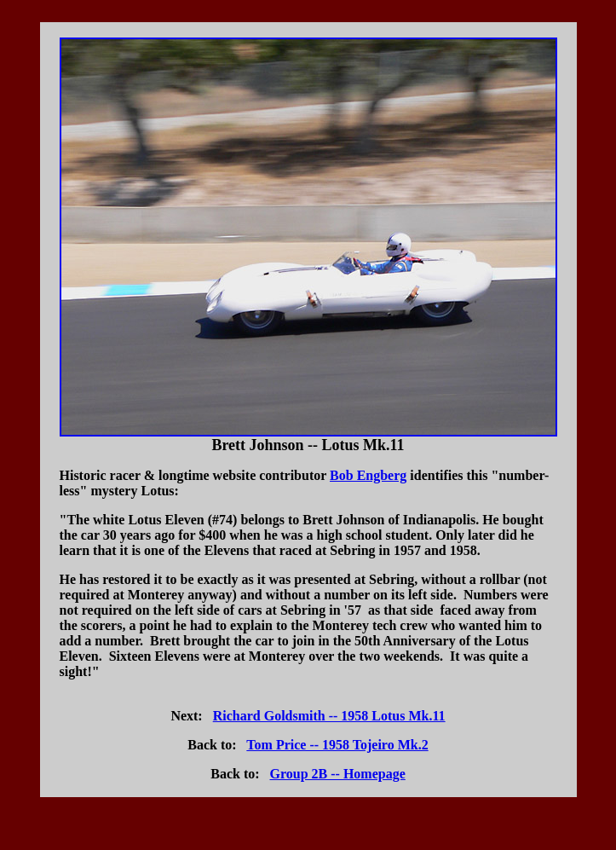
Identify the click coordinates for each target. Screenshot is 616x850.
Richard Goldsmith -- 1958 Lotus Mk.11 (329, 716)
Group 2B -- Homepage (338, 774)
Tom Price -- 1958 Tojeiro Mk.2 (337, 745)
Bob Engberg (368, 475)
